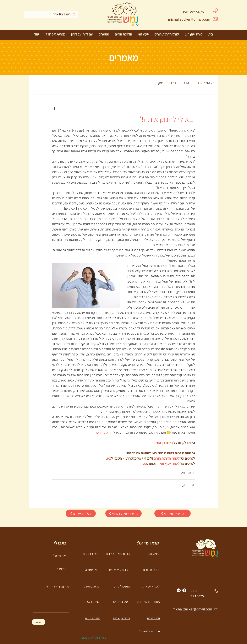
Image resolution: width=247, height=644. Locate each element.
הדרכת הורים (180, 83)
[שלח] (39, 622)
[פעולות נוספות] (54, 108)
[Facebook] (184, 590)
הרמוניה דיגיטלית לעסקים (96, 638)
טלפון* (61, 569)
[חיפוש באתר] (51, 14)
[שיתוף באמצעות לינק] (184, 486)
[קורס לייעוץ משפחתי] (123, 513)
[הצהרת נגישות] (149, 631)
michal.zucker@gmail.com (189, 20)
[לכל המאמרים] (81, 513)
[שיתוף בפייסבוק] (193, 486)
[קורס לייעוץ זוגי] (173, 513)
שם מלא (60, 556)
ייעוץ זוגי (158, 83)
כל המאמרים (205, 83)
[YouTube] (179, 590)
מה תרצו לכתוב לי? (56, 587)
